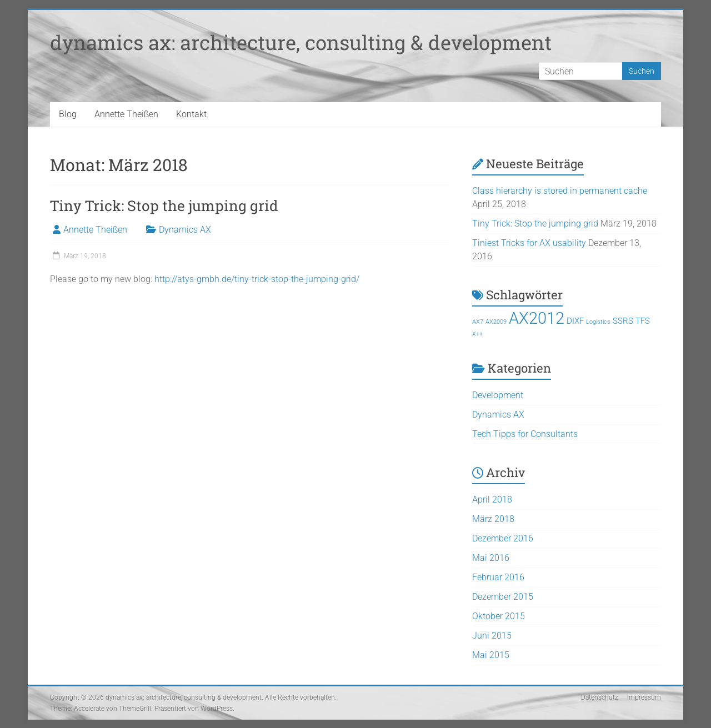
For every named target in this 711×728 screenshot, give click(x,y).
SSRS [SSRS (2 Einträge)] (623, 321)
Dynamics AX (185, 230)
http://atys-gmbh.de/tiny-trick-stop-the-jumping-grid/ (257, 279)
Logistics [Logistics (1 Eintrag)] (598, 322)
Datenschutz (600, 697)
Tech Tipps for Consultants (525, 434)
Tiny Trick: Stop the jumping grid (164, 205)
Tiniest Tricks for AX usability (529, 243)
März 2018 (493, 519)
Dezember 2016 (503, 538)
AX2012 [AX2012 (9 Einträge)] (537, 318)
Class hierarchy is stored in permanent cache (560, 191)
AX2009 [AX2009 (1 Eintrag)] (496, 322)
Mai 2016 (491, 558)
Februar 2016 (498, 577)
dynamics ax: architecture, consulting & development (301, 42)
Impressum (644, 697)
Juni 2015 (492, 636)
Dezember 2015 (503, 597)
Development (498, 395)
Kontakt (191, 114)
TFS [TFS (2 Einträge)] (643, 321)
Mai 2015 (491, 655)
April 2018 (492, 499)
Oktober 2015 (499, 616)
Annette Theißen (126, 114)
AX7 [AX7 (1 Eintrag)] (478, 322)
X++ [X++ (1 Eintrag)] (477, 334)
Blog (68, 114)
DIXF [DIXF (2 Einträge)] (575, 321)
